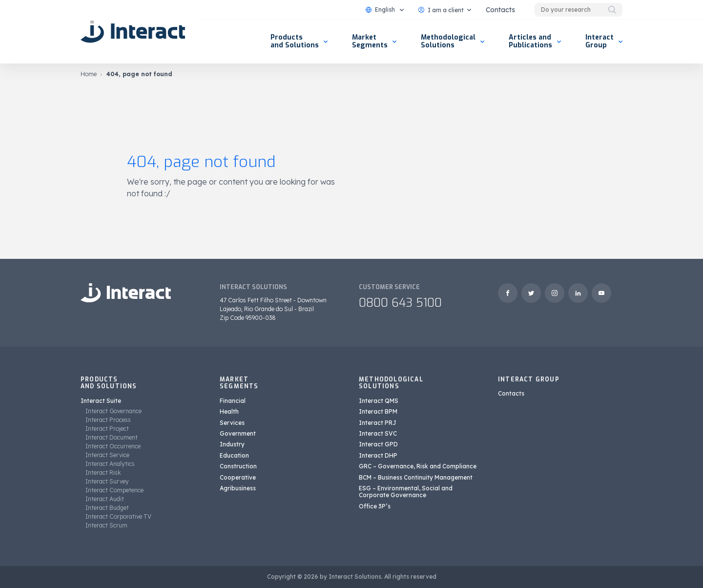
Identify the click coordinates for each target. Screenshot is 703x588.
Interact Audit (105, 499)
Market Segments (370, 41)
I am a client (441, 10)
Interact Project (107, 429)
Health (229, 411)
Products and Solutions (295, 41)
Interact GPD (378, 444)
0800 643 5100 (400, 303)
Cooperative (238, 477)
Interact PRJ (378, 423)
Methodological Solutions (448, 41)
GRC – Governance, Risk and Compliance (418, 466)
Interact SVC (378, 433)
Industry (232, 444)
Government (238, 433)
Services (232, 423)
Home (89, 74)
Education (234, 455)
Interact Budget (107, 508)
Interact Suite (101, 401)
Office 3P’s (375, 506)
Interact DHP (378, 455)
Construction (238, 466)
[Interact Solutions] (134, 32)
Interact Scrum (106, 525)
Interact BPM (378, 411)
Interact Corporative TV (118, 516)
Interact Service (107, 455)
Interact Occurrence (113, 446)
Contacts (500, 10)
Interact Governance (114, 411)
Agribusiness (238, 488)
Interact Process (108, 420)
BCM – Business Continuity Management (416, 477)
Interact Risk (103, 472)
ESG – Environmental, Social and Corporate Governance (406, 492)
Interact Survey (107, 481)
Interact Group (600, 41)
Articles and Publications (530, 41)
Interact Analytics (110, 464)
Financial (233, 401)
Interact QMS (379, 401)
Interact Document (112, 437)
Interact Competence (114, 490)
